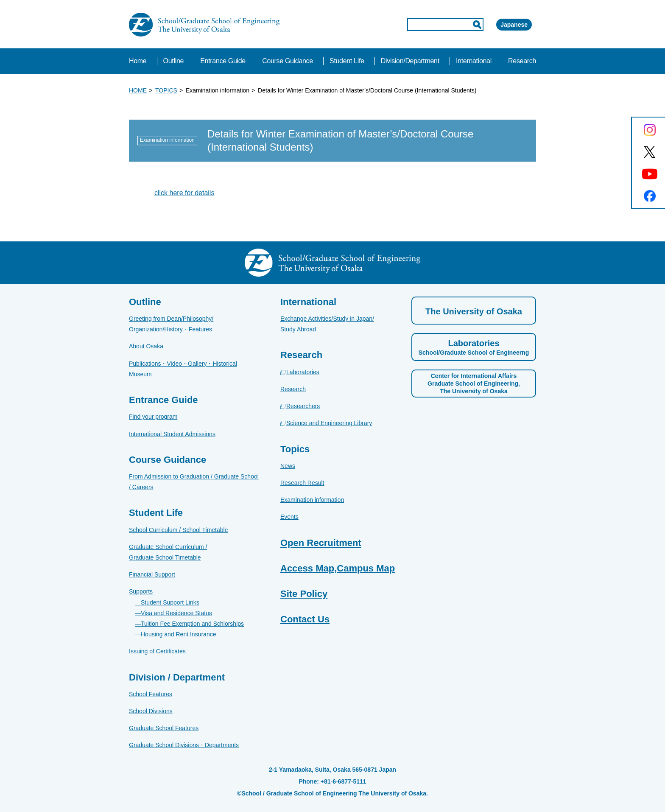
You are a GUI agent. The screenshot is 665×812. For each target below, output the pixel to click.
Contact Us (305, 619)
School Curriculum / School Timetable (178, 530)
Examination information (312, 500)
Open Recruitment (321, 543)
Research (293, 389)
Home (138, 61)
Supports (141, 591)
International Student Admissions (172, 434)
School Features (151, 694)
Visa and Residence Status (176, 613)
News (288, 466)
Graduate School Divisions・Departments (184, 745)
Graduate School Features (164, 728)
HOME (138, 90)
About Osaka (146, 346)
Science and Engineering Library (329, 423)
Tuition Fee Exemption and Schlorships (192, 624)
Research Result (302, 483)
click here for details (184, 193)
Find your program (153, 417)
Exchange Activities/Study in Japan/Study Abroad (327, 324)
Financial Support (152, 574)
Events (289, 517)
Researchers (303, 406)
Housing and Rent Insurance (178, 634)
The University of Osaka (474, 311)
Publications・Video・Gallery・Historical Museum (183, 369)
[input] (409, 25)
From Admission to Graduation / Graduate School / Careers (194, 482)
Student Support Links (170, 602)
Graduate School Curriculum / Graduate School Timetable (168, 552)
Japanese (502, 25)
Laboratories (303, 372)
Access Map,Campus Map (338, 568)
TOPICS (166, 90)
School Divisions (151, 711)
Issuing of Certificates (157, 651)
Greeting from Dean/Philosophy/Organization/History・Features (171, 324)
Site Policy (304, 594)
